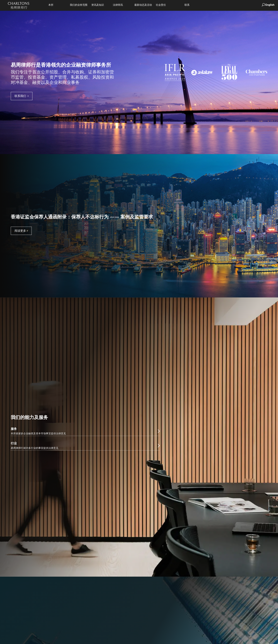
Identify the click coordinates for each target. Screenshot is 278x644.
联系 (187, 5)
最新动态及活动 (143, 5)
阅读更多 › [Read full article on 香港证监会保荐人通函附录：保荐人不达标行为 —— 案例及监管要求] (21, 231)
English (270, 5)
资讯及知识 (98, 5)
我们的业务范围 (79, 5)
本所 (51, 5)
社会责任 (161, 5)
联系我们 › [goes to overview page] (22, 96)
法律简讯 (118, 5)
